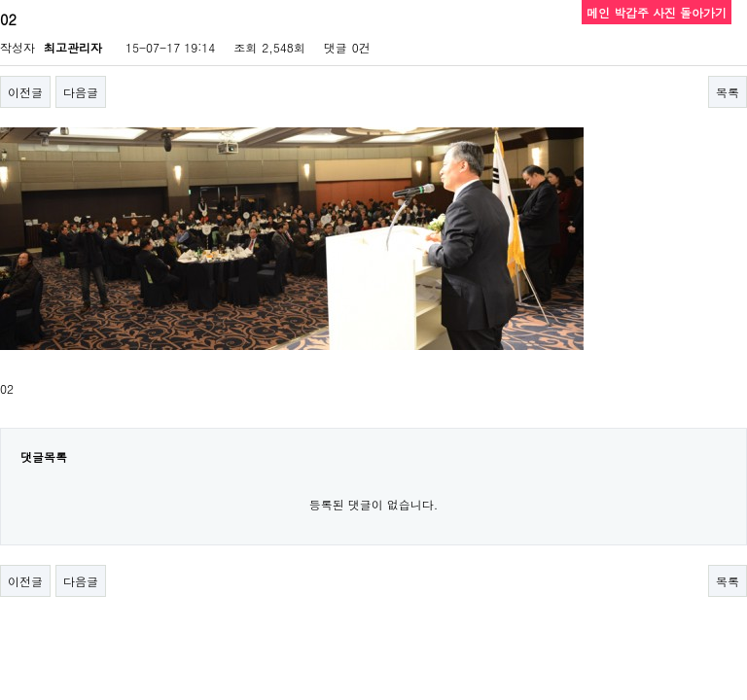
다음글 (81, 92)
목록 (728, 92)
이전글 (25, 92)
